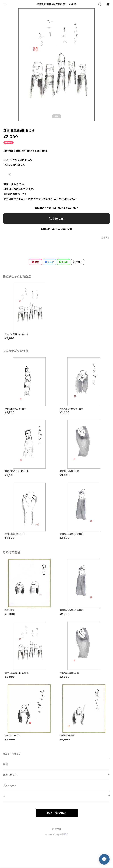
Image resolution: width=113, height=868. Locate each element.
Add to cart (56, 218)
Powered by (57, 834)
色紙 (5, 764)
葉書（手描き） (10, 775)
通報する (105, 238)
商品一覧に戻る (57, 813)
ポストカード (10, 786)
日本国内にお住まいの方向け (57, 229)
